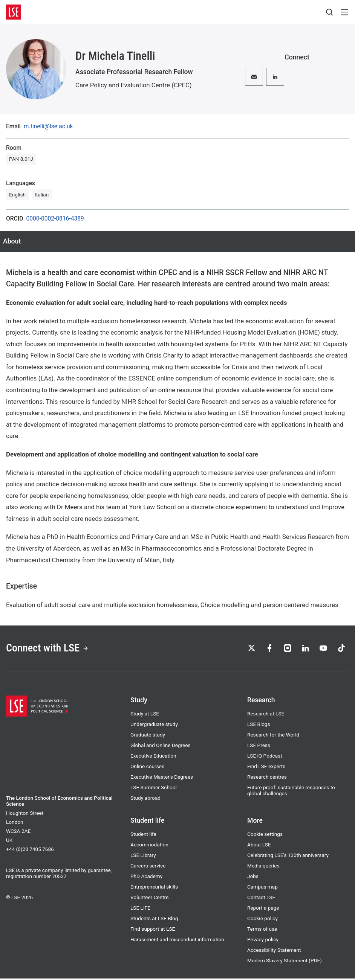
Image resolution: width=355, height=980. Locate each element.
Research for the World (273, 736)
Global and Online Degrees (161, 747)
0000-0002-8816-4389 (55, 219)
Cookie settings (265, 835)
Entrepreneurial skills (154, 888)
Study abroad (145, 799)
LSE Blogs (259, 726)
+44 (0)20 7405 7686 (30, 851)
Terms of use (262, 930)
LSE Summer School (154, 789)
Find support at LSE (153, 930)
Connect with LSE (50, 649)
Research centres (267, 778)
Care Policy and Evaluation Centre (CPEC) (134, 85)
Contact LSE (261, 899)
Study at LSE (145, 715)
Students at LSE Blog (154, 920)
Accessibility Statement (274, 951)
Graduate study (148, 736)
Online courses (147, 768)
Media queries (263, 867)
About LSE (259, 846)
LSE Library (143, 857)
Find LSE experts (266, 768)
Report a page (263, 909)
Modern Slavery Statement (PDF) (285, 962)
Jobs (253, 878)
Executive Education (153, 757)
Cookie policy (262, 920)
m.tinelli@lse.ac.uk (48, 126)
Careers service (148, 867)
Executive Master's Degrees (162, 778)
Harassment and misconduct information (177, 941)
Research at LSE (266, 715)
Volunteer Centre (149, 899)
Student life (143, 835)
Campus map (262, 888)
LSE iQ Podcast (265, 757)
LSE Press (259, 747)
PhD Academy (146, 878)
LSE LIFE (140, 909)
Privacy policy (263, 941)
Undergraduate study (154, 726)
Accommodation (149, 846)
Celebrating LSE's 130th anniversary (288, 857)
